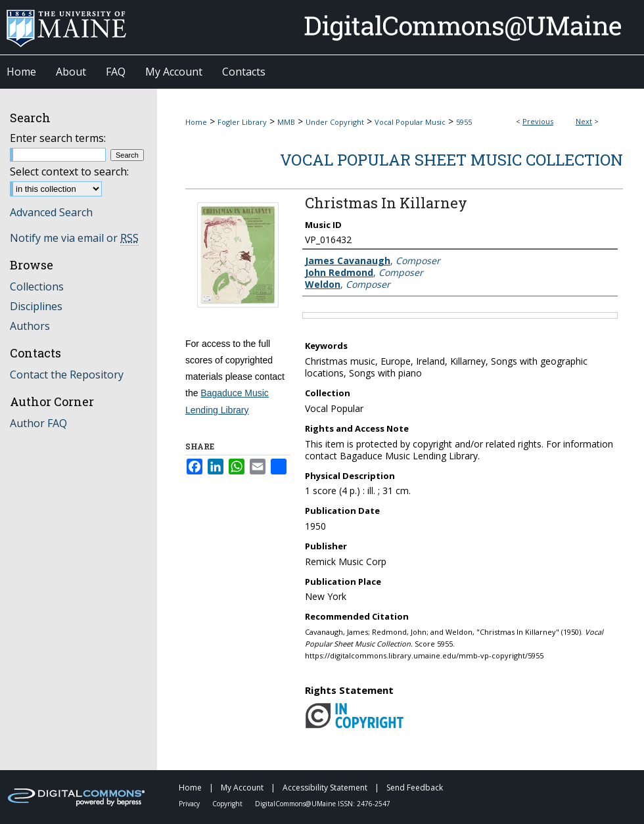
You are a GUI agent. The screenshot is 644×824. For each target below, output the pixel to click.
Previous (538, 121)
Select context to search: (69, 172)
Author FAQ (38, 423)
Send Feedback (415, 788)
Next (584, 121)
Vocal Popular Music (410, 122)
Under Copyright (335, 122)
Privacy (190, 804)
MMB (286, 122)
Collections (37, 286)
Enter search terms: (58, 138)
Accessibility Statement (326, 788)
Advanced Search (51, 212)
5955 (464, 122)
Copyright (228, 804)
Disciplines (36, 306)
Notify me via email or (74, 238)
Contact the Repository (67, 375)
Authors (30, 326)
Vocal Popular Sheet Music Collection (451, 160)
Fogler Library (242, 122)
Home (196, 122)
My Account (243, 788)
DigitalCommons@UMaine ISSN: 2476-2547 (323, 804)
